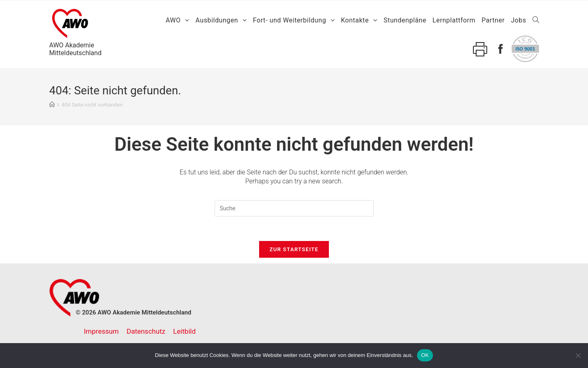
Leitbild (184, 331)
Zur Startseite (294, 249)
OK (425, 355)
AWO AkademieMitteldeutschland (75, 31)
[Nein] (578, 355)
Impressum (102, 331)
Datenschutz (146, 331)
